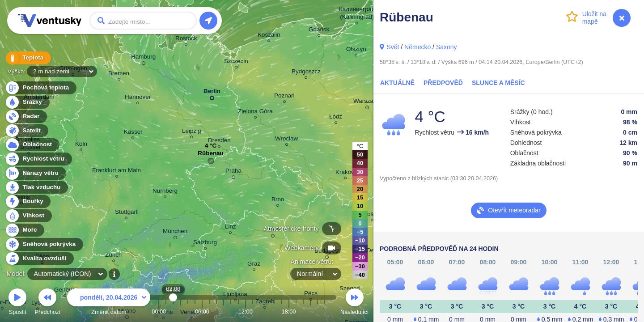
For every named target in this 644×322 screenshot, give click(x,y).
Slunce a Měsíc (498, 83)
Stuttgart (126, 213)
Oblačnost (32, 145)
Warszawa (367, 102)
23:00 (325, 311)
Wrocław (286, 140)
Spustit (17, 303)
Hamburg (143, 58)
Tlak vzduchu (36, 188)
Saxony (447, 47)
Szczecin (236, 62)
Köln (81, 145)
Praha (233, 172)
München (175, 233)
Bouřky (28, 201)
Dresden (219, 142)
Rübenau (210, 155)
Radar (26, 117)
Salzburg (205, 244)
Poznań (284, 97)
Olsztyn (356, 50)
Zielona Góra (255, 112)
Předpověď (443, 83)
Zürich (113, 256)
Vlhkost (28, 216)
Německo (417, 47)
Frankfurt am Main (117, 172)
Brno (278, 201)
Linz (231, 228)
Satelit (26, 131)
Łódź (336, 118)
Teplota (28, 58)
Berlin (212, 93)
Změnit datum (109, 303)
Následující (354, 303)
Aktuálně (397, 83)
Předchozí (48, 303)
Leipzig (192, 132)
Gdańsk (319, 31)
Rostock (186, 40)
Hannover (138, 98)
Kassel (133, 133)
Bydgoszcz (306, 73)
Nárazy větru (35, 173)
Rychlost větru (38, 159)
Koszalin (269, 36)
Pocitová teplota (40, 88)
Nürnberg (165, 192)
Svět (393, 47)
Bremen (119, 74)
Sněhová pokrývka (44, 244)
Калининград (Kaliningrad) (357, 14)
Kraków (345, 173)
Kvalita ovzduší (39, 259)
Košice (372, 215)
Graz (254, 265)
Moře (25, 230)
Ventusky (48, 21)
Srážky (27, 102)
